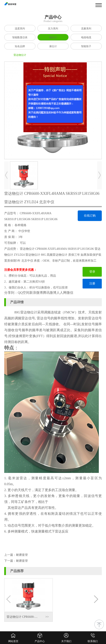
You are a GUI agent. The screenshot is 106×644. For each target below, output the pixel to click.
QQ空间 (24, 293)
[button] (97, 600)
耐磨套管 (22, 555)
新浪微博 (36, 293)
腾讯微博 (50, 293)
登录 (92, 272)
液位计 (53, 46)
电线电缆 (86, 37)
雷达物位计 (20, 55)
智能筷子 (86, 46)
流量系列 (86, 29)
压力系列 (53, 29)
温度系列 (20, 29)
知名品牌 (20, 46)
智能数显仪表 (20, 37)
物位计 (53, 37)
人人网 (61, 293)
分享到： (11, 293)
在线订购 (90, 216)
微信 (70, 293)
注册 (92, 284)
